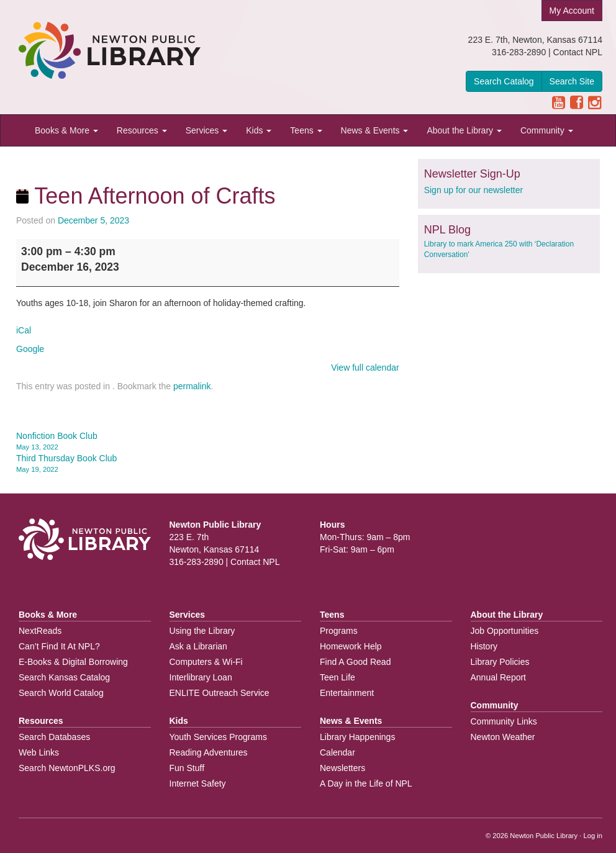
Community (547, 130)
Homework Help (351, 646)
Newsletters (342, 768)
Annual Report (499, 677)
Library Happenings (357, 737)
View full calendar (365, 368)
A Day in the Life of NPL (366, 783)
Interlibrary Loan (201, 677)
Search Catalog (504, 81)
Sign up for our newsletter (474, 190)
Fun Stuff (187, 768)
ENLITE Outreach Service (220, 693)
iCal (24, 330)
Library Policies (500, 662)
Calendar (337, 752)
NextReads (40, 631)
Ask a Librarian (198, 646)
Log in (593, 836)
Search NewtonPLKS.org (67, 768)
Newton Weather (503, 737)
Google (30, 349)
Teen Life (337, 677)
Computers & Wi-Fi (206, 662)
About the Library (464, 130)
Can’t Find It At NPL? (59, 646)
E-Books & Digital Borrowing (73, 662)
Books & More (66, 130)
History (484, 646)
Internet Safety (198, 783)
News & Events (375, 130)
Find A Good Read (355, 662)
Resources (142, 130)
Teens (306, 130)
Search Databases (54, 737)
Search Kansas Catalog (64, 677)
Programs (339, 631)
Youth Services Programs (218, 737)
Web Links (39, 752)
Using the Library (202, 631)
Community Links (504, 721)
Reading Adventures (209, 752)
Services (207, 130)
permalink (192, 386)
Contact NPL (578, 52)
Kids (259, 130)
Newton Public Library (544, 836)
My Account (572, 11)
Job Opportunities (505, 631)
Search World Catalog (61, 693)
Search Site (572, 81)
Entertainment (347, 693)
